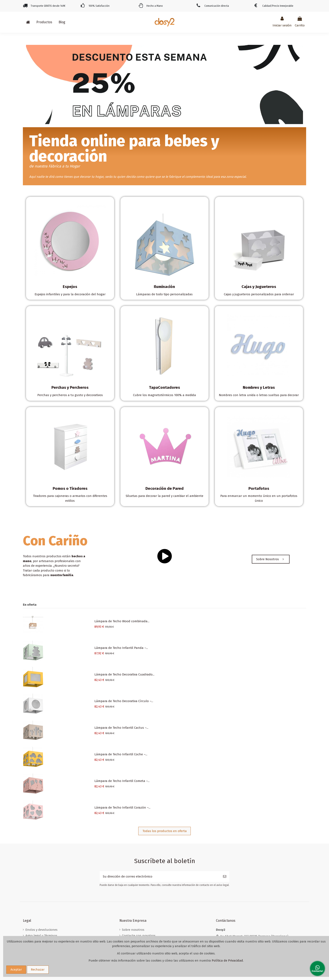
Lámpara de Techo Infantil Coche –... (121, 754)
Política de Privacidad (227, 961)
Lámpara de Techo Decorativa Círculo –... (124, 701)
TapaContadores (164, 387)
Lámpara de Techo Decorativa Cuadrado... (124, 674)
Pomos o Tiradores (70, 488)
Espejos (70, 287)
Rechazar (38, 970)
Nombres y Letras (259, 387)
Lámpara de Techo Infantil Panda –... (121, 648)
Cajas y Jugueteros (259, 287)
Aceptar (16, 970)
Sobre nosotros (133, 930)
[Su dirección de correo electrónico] (160, 877)
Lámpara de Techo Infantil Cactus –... (121, 728)
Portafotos (259, 488)
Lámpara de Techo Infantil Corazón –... (122, 808)
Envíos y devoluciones (41, 930)
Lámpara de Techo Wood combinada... (122, 621)
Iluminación (164, 287)
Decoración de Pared (164, 488)
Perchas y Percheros (70, 387)
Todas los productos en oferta (165, 831)
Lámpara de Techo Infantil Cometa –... (122, 781)
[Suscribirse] (225, 877)
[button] (44, 22)
